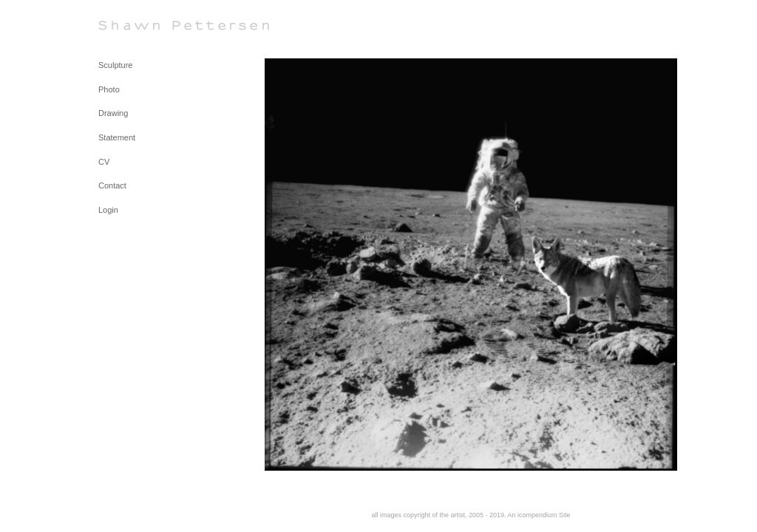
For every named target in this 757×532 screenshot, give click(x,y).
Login (108, 210)
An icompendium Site (539, 515)
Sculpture (115, 65)
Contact (112, 185)
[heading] (135, 25)
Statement (117, 137)
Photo (109, 89)
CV (104, 162)
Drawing (113, 113)
